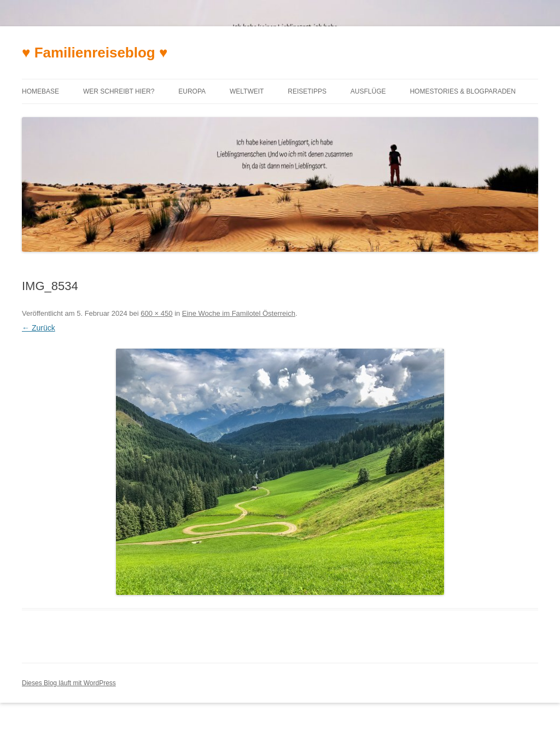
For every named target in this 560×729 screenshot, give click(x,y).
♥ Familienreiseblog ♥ (95, 53)
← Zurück (39, 328)
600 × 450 (156, 313)
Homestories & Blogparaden (463, 91)
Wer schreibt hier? (119, 91)
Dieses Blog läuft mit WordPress (69, 683)
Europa (192, 91)
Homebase (40, 91)
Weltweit (247, 91)
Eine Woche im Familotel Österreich (239, 313)
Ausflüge (368, 91)
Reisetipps (307, 91)
